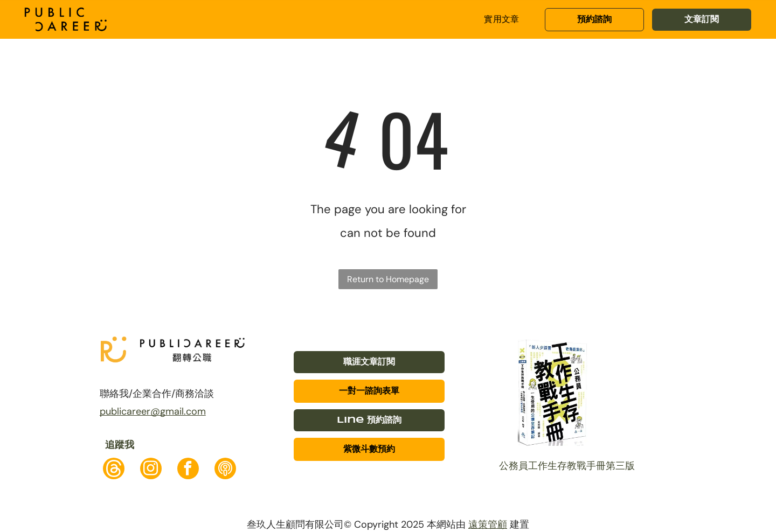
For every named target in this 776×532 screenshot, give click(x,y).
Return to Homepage (388, 279)
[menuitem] (502, 19)
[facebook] (188, 470)
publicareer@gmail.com (153, 411)
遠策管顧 (488, 524)
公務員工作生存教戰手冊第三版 (567, 466)
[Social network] (114, 470)
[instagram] (151, 470)
